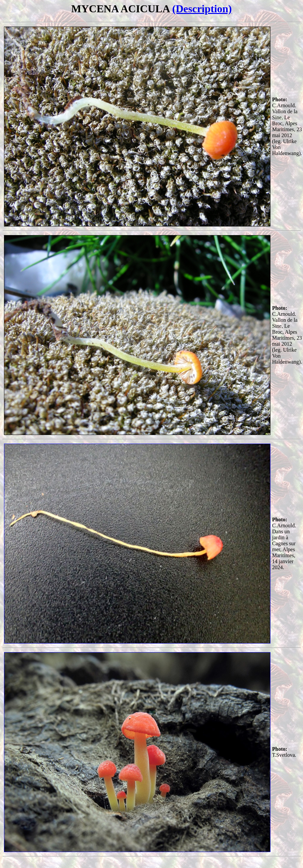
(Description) (202, 9)
